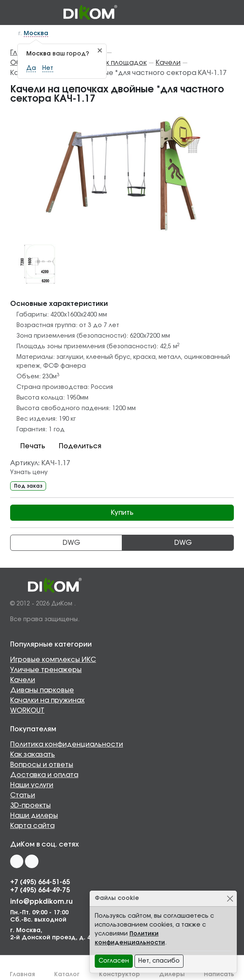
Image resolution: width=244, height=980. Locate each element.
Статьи (23, 795)
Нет (48, 68)
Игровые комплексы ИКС (53, 660)
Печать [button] (28, 446)
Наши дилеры (34, 816)
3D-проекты (30, 805)
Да (31, 68)
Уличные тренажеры (46, 670)
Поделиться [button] (75, 446)
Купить (122, 513)
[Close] (230, 898)
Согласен (114, 961)
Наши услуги (32, 785)
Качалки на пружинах (47, 700)
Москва (36, 33)
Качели (23, 680)
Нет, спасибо (159, 961)
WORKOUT (27, 711)
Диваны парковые (42, 690)
